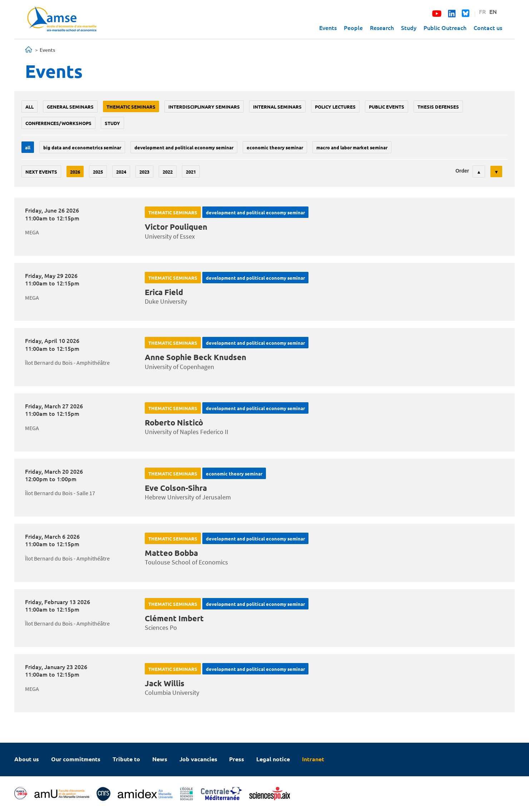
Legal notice (273, 759)
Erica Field (164, 292)
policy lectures (335, 107)
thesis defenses (438, 107)
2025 (98, 172)
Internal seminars (277, 107)
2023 (144, 172)
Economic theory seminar (275, 147)
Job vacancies (198, 759)
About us (27, 759)
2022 (168, 172)
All (29, 107)
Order (462, 171)
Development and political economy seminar (184, 147)
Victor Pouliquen (176, 227)
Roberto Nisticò (174, 422)
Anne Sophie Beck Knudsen (196, 357)
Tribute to (126, 759)
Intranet (313, 759)
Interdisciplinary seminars (204, 107)
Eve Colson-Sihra (176, 488)
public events (387, 107)
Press (237, 759)
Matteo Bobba (171, 553)
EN (493, 11)
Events (328, 28)
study (112, 123)
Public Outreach (445, 28)
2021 (191, 172)
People (353, 28)
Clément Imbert (174, 618)
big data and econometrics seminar (82, 147)
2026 (75, 172)
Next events (41, 172)
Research (382, 28)
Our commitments (76, 759)
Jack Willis (165, 683)
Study (409, 28)
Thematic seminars (131, 107)
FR (482, 11)
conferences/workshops (58, 123)
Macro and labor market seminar (352, 147)
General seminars (70, 107)
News (160, 759)
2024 (121, 172)
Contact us (488, 28)
